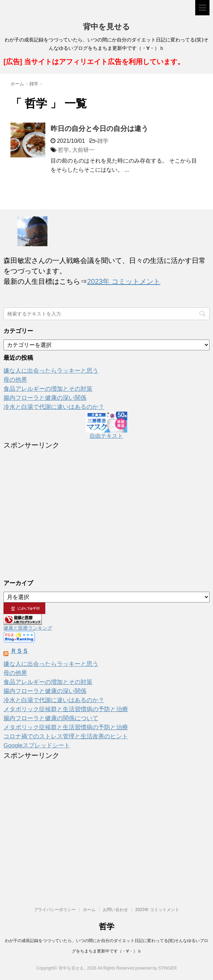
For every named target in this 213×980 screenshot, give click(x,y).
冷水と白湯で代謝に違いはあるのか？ (54, 407)
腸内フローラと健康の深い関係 (45, 398)
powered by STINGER (156, 968)
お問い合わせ (115, 910)
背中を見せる (106, 27)
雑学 (103, 141)
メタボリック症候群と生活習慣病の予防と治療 (66, 709)
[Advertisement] (106, 510)
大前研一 (83, 150)
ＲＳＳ (19, 651)
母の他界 (15, 380)
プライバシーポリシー (55, 910)
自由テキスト (106, 436)
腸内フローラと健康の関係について (51, 718)
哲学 (63, 150)
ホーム (89, 910)
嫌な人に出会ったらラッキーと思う (51, 371)
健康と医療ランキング (28, 628)
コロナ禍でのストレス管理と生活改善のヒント (66, 736)
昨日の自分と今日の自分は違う (99, 129)
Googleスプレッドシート (37, 745)
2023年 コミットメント (124, 281)
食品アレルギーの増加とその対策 (48, 389)
